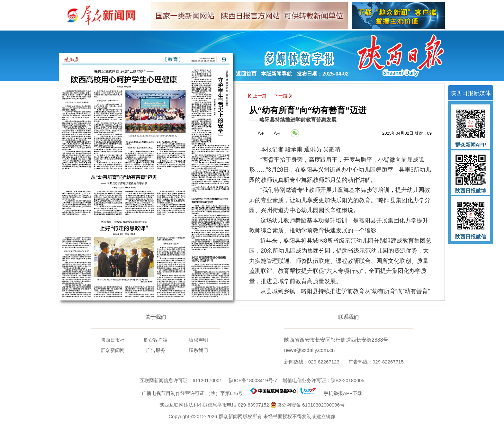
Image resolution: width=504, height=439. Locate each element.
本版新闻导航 (276, 74)
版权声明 (198, 340)
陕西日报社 (113, 340)
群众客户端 (155, 340)
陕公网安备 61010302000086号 (307, 405)
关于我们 (156, 317)
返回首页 (246, 74)
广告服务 (156, 350)
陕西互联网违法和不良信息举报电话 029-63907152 (214, 405)
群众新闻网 (113, 350)
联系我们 (198, 350)
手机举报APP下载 (340, 393)
